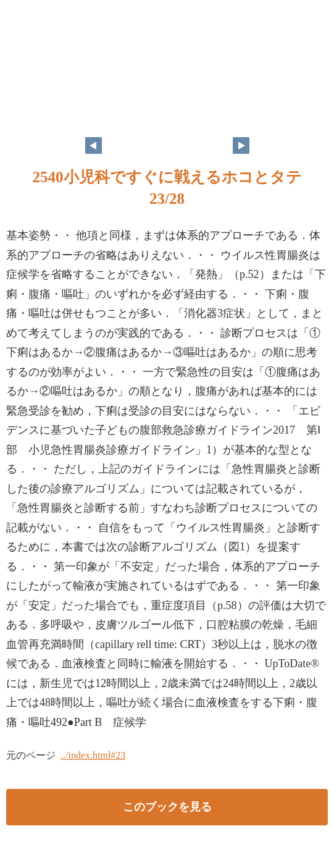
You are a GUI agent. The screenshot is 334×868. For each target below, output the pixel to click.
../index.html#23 (93, 755)
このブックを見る (167, 807)
